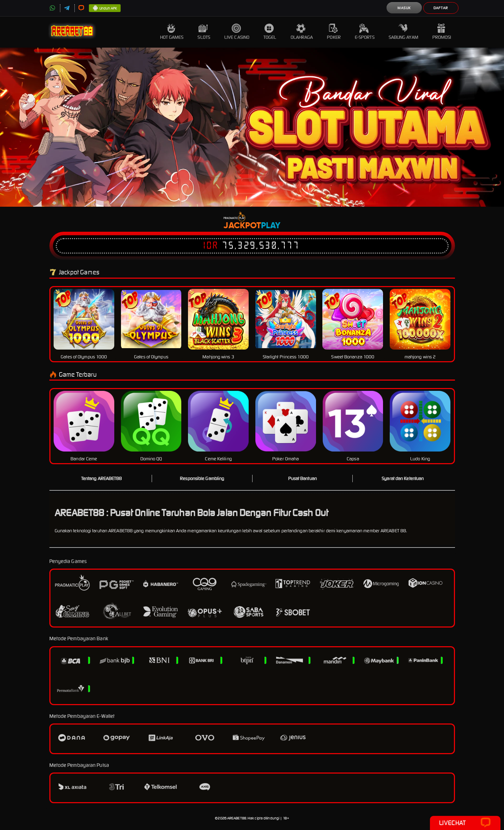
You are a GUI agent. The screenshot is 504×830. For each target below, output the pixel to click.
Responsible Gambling (202, 478)
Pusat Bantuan (302, 478)
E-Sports (365, 32)
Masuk (404, 8)
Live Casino (237, 32)
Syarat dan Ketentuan (403, 478)
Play (271, 226)
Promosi (442, 32)
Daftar (441, 8)
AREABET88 (237, 818)
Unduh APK (105, 8)
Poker (334, 32)
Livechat (465, 823)
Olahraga (302, 32)
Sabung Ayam (403, 32)
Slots (204, 32)
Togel (270, 32)
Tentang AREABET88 (102, 478)
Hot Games (172, 32)
